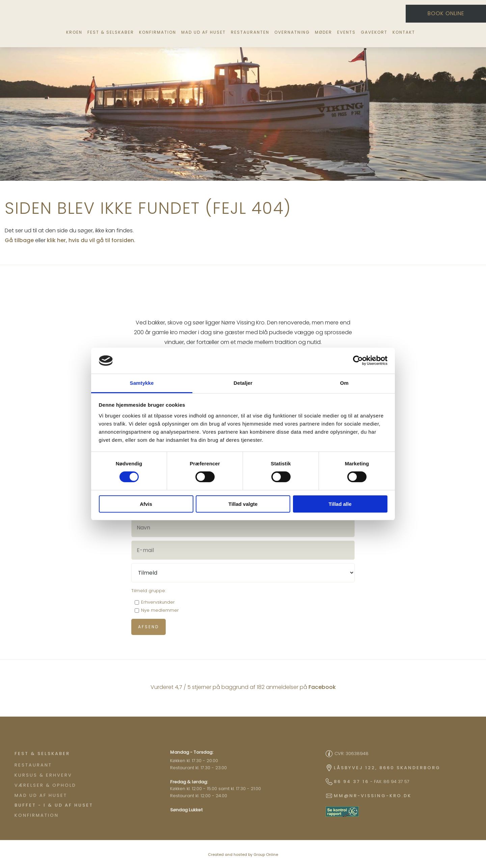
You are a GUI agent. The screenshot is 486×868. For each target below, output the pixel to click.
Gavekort (374, 32)
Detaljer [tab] (243, 383)
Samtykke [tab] (142, 383)
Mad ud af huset (204, 32)
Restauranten (250, 32)
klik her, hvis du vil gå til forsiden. (91, 240)
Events (346, 32)
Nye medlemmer (160, 610)
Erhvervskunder (158, 602)
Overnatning (292, 32)
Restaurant (33, 765)
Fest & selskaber (111, 32)
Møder (323, 32)
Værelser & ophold (45, 785)
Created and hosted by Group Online (243, 855)
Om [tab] (344, 383)
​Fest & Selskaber (42, 754)
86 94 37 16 (351, 782)
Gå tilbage (19, 240)
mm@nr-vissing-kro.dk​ (373, 796)
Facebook (322, 687)
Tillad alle (340, 504)
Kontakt (404, 32)
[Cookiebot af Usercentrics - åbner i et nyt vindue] (358, 360)
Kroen (74, 32)
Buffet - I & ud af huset (54, 805)
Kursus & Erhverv (43, 775)
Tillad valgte (243, 504)
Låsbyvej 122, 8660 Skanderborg (387, 768)
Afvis (146, 504)
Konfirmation (158, 32)
